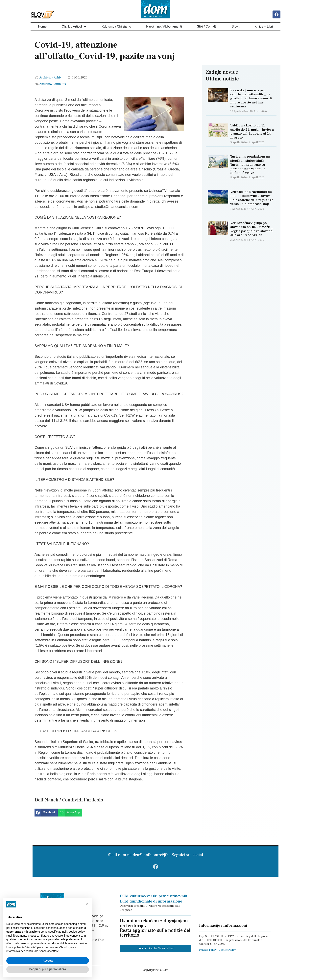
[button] (46, 814)
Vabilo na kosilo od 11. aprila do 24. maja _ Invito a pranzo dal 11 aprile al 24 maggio (252, 132)
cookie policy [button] (77, 932)
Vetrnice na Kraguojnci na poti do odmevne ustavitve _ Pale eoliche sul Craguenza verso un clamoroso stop (252, 199)
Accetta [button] (48, 961)
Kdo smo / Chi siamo (116, 27)
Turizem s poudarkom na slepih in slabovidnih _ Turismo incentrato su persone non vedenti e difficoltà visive (250, 166)
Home (42, 27)
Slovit (236, 27)
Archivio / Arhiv (50, 78)
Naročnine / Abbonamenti (164, 27)
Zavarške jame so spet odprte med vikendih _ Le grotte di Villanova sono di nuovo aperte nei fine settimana (251, 99)
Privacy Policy (208, 953)
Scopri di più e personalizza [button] (48, 969)
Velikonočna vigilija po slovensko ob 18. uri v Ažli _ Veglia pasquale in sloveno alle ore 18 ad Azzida (252, 230)
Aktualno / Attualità (53, 85)
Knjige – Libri (264, 27)
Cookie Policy (227, 953)
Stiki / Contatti (207, 27)
